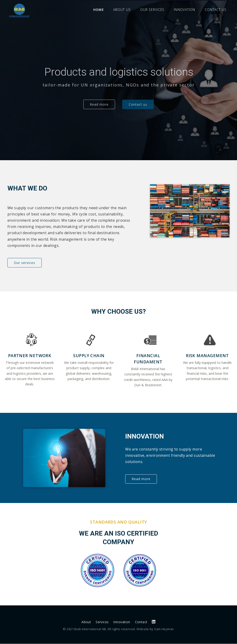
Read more (99, 104)
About (86, 622)
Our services (152, 10)
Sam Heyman (164, 629)
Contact (141, 622)
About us (122, 10)
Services (102, 622)
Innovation (184, 10)
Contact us (216, 10)
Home (98, 10)
